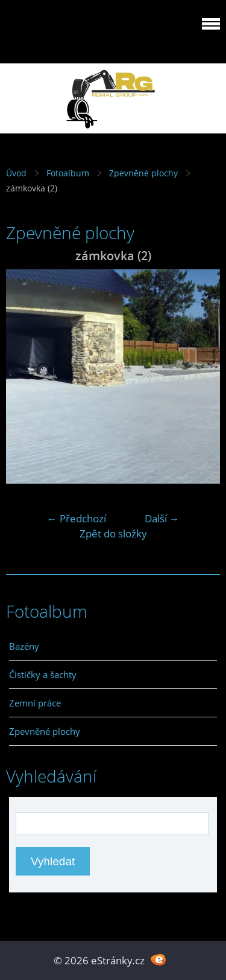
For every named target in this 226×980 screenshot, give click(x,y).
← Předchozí (77, 518)
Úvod (16, 173)
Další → (162, 518)
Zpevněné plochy (143, 173)
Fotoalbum (68, 173)
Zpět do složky (113, 533)
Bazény (24, 646)
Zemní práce (35, 703)
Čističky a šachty (43, 674)
